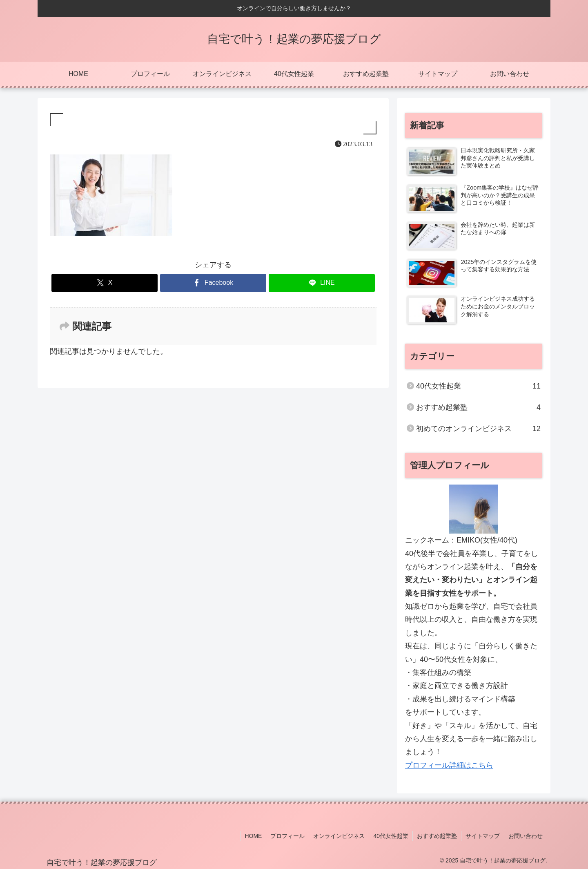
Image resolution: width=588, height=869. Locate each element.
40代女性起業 (391, 836)
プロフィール (287, 836)
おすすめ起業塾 (437, 836)
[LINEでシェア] (322, 283)
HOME (253, 836)
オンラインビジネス (339, 836)
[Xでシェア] (105, 283)
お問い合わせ (526, 836)
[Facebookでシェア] (213, 283)
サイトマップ (483, 836)
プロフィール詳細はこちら (449, 765)
